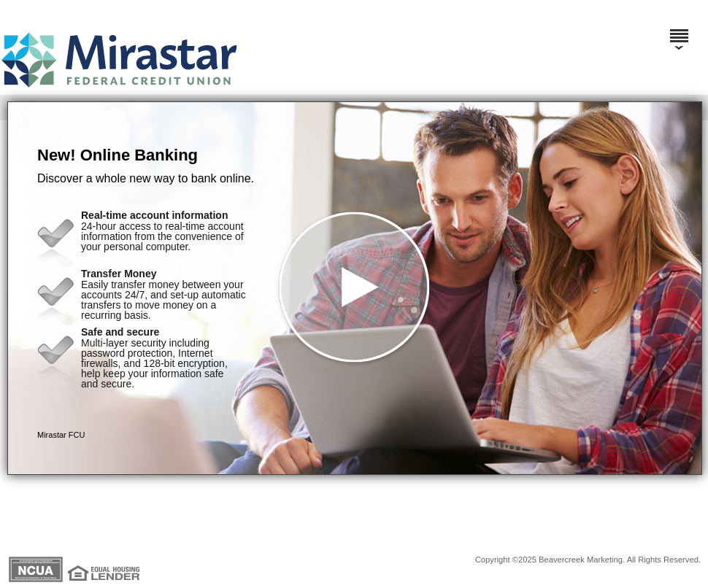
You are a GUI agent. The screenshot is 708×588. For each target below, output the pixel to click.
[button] (355, 288)
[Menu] (679, 29)
